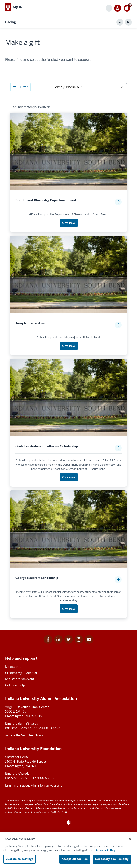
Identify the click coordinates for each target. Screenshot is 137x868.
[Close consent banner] (130, 839)
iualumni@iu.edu (26, 723)
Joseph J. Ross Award (32, 323)
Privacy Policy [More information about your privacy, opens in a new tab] (105, 850)
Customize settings (20, 859)
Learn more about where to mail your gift (33, 785)
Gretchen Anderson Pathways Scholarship (47, 446)
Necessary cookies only (112, 859)
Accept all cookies (75, 859)
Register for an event (20, 679)
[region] (68, 850)
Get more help (15, 685)
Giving (11, 22)
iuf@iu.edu (22, 774)
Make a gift (13, 667)
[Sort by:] (89, 87)
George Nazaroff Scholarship (37, 578)
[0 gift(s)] (127, 8)
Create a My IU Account (21, 673)
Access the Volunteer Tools (24, 735)
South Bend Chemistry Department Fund (46, 200)
